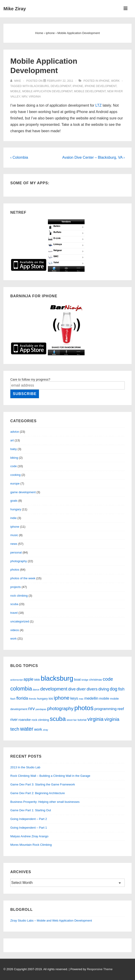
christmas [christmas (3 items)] (96, 680)
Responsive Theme (100, 969)
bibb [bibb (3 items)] (37, 680)
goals (14, 501)
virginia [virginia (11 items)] (95, 719)
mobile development (90, 91)
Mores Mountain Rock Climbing (31, 845)
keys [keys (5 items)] (74, 698)
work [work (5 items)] (38, 729)
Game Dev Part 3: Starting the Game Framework (43, 784)
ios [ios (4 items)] (51, 698)
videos (15, 630)
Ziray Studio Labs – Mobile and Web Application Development (51, 921)
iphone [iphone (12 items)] (62, 698)
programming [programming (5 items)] (106, 709)
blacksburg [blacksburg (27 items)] (57, 678)
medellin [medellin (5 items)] (91, 698)
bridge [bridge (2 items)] (85, 680)
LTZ (98, 105)
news (14, 544)
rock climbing (19, 596)
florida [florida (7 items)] (22, 698)
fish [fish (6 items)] (121, 689)
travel (14, 613)
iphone (104, 81)
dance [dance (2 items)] (36, 690)
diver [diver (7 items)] (81, 689)
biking (14, 458)
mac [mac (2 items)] (81, 699)
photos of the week (23, 578)
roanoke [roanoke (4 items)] (25, 720)
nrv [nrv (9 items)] (32, 708)
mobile (15, 91)
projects (16, 587)
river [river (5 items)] (14, 719)
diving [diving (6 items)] (104, 689)
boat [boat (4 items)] (77, 680)
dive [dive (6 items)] (72, 689)
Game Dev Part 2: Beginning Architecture (38, 793)
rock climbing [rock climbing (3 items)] (40, 720)
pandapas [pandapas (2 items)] (41, 709)
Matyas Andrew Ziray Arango (29, 836)
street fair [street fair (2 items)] (72, 720)
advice (15, 432)
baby (14, 449)
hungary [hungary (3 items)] (42, 699)
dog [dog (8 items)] (114, 689)
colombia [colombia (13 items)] (21, 689)
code (14, 466)
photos (15, 570)
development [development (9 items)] (54, 689)
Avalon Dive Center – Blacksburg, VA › (94, 157)
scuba (14, 604)
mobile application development (47, 91)
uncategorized (20, 621)
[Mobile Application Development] (60, 81)
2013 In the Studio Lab (25, 767)
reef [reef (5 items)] (121, 709)
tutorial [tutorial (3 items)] (82, 720)
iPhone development (101, 86)
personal (16, 552)
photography (19, 561)
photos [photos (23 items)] (84, 708)
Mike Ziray (15, 9)
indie (13, 518)
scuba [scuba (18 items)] (58, 719)
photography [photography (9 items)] (60, 708)
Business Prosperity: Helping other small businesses (45, 802)
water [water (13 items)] (27, 729)
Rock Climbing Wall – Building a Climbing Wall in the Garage (50, 776)
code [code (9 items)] (108, 679)
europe (15, 483)
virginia (35, 97)
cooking (15, 475)
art (12, 440)
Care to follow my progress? (30, 379)
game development (23, 492)
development (61, 86)
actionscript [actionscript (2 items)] (17, 680)
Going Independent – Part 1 (29, 828)
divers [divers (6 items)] (92, 689)
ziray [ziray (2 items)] (45, 730)
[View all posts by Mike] (16, 81)
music (14, 535)
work (115, 81)
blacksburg (40, 86)
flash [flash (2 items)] (13, 699)
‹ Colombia (19, 157)
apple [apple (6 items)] (29, 679)
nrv (25, 97)
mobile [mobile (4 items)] (104, 698)
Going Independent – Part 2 (29, 819)
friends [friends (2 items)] (33, 699)
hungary (16, 509)
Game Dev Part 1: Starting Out (31, 810)
